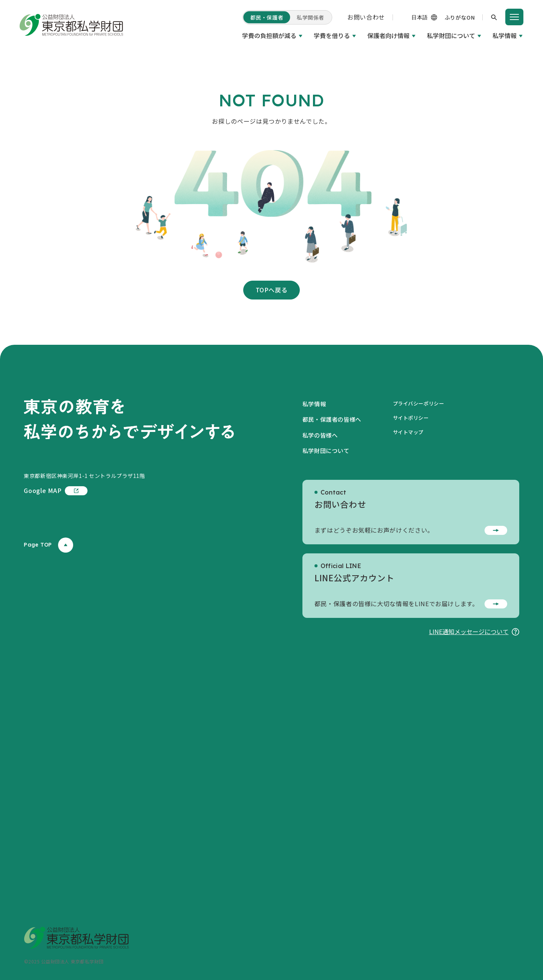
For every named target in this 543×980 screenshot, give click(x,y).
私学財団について (451, 35)
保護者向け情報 (388, 35)
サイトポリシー (416, 418)
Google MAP (55, 491)
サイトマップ (413, 432)
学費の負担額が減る (269, 35)
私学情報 (505, 35)
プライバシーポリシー (424, 403)
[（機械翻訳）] (411, 17)
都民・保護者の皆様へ (334, 419)
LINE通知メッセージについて (474, 631)
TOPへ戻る (272, 290)
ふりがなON (460, 17)
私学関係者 (311, 17)
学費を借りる (332, 35)
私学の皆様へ (321, 435)
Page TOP (48, 545)
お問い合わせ (366, 17)
